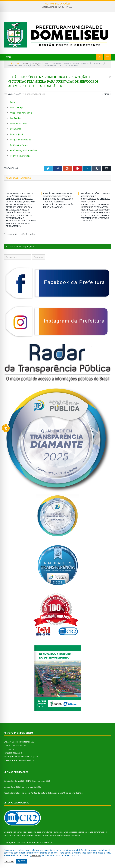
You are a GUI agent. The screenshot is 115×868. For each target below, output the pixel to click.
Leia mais (35, 855)
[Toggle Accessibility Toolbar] (6, 428)
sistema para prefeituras (41, 832)
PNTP (16, 842)
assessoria (74, 832)
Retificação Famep (19, 145)
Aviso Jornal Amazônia (21, 113)
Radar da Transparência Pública (37, 842)
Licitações (107, 94)
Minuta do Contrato (20, 123)
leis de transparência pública (52, 836)
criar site (22, 832)
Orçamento (16, 129)
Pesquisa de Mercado (21, 140)
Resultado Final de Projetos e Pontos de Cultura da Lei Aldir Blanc (33, 793)
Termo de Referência (20, 156)
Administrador (14, 94)
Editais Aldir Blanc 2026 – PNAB (57, 7)
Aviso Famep (16, 107)
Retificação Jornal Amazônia (24, 150)
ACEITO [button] (22, 861)
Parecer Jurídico (18, 134)
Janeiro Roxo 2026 (12, 787)
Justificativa (15, 118)
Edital (13, 102)
